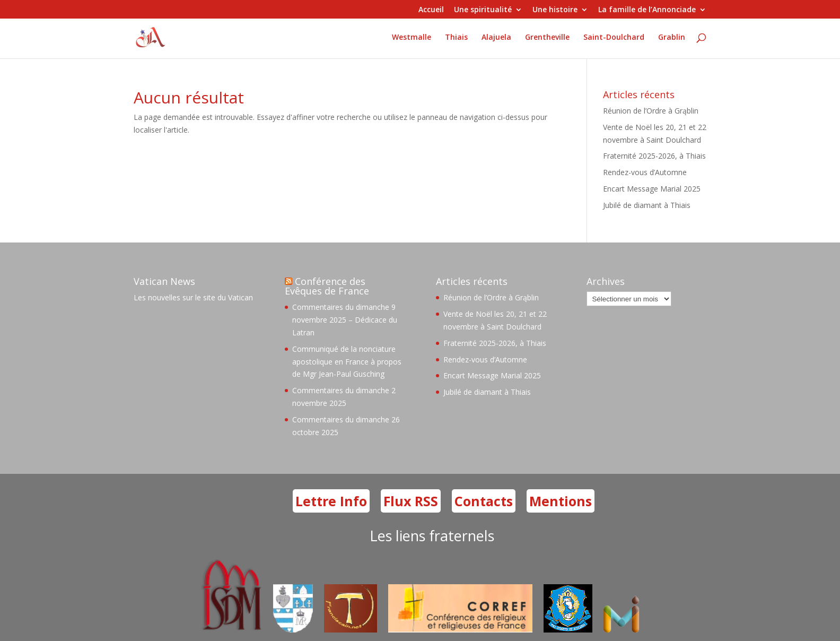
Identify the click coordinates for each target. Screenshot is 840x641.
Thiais (456, 38)
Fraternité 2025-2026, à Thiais (654, 156)
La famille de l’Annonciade (647, 10)
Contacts (484, 501)
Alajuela (496, 38)
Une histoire (555, 10)
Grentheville (547, 38)
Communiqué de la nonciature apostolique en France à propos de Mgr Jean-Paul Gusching (347, 362)
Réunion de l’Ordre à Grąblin (651, 111)
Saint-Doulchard (614, 38)
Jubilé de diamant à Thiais (647, 205)
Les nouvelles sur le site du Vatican (193, 297)
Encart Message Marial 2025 (652, 189)
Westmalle (412, 38)
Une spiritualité (483, 10)
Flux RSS (411, 501)
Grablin (672, 38)
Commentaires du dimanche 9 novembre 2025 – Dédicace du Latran (345, 320)
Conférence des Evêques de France (327, 286)
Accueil (431, 10)
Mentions (561, 501)
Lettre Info (331, 501)
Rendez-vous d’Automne (645, 172)
